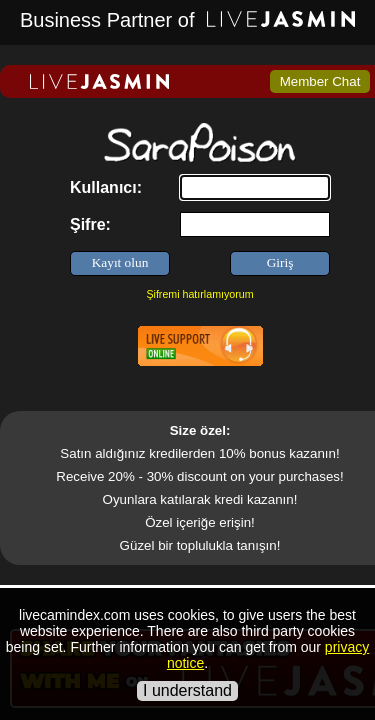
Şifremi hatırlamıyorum (199, 294)
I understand (187, 690)
